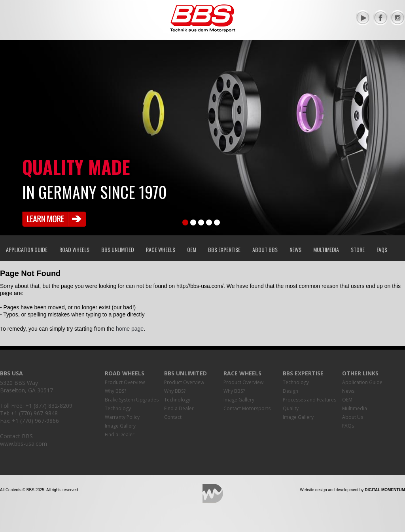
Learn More (54, 219)
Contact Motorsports (247, 408)
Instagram (397, 18)
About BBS (265, 249)
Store (358, 249)
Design (291, 391)
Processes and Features (309, 400)
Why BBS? (115, 391)
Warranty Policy (122, 417)
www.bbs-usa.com (24, 444)
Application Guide (27, 249)
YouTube (363, 18)
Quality (291, 408)
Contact (173, 417)
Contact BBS (16, 436)
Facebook (380, 18)
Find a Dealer (120, 434)
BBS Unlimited (118, 249)
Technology (118, 408)
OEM (192, 249)
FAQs (382, 249)
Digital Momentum (213, 493)
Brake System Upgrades (132, 400)
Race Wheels (161, 249)
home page (130, 329)
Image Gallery (120, 426)
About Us (353, 417)
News (295, 249)
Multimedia (326, 249)
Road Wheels (74, 249)
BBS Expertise (224, 249)
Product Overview (125, 382)
